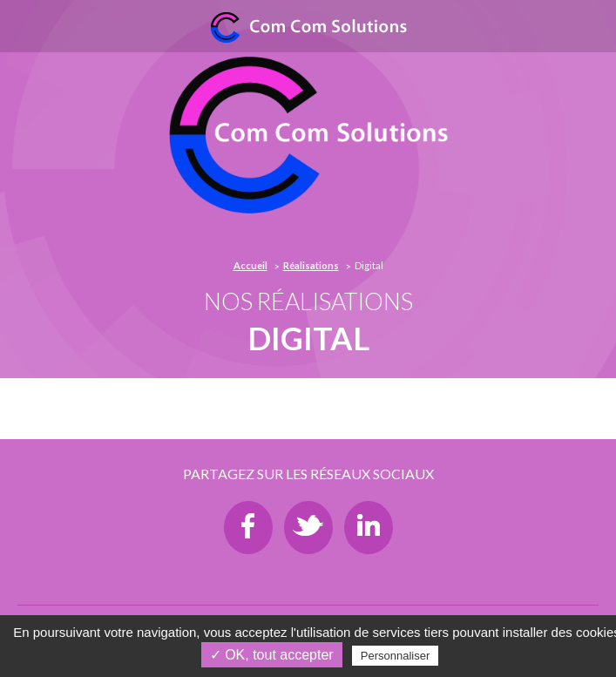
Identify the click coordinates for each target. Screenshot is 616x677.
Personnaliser (396, 656)
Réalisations (311, 265)
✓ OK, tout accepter (272, 655)
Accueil (250, 265)
